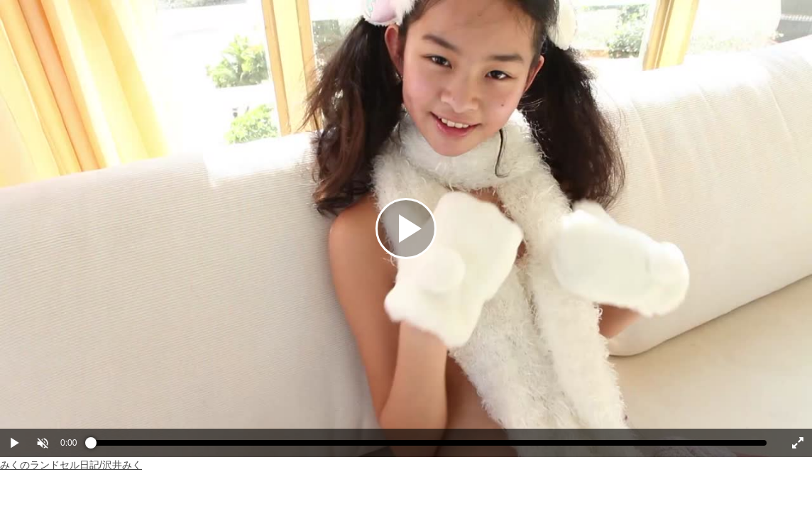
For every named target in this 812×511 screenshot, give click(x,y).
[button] (43, 443)
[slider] (429, 446)
